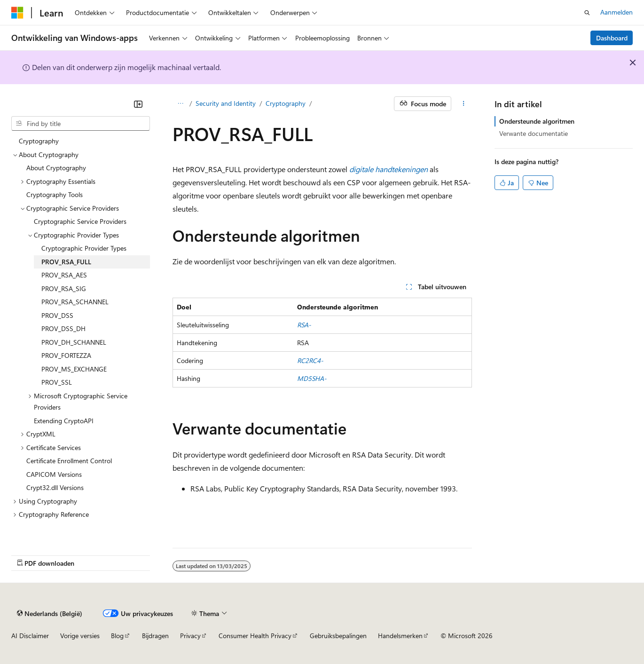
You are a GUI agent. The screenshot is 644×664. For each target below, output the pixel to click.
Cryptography (286, 103)
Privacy (190, 636)
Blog (117, 636)
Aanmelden (617, 12)
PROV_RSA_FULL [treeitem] (66, 262)
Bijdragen (155, 636)
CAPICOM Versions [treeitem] (54, 474)
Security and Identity (226, 103)
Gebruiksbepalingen (338, 636)
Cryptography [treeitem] (39, 141)
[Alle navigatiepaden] (181, 104)
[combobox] (81, 124)
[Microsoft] (17, 13)
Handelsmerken (400, 636)
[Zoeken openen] (587, 13)
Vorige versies (80, 636)
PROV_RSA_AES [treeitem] (64, 275)
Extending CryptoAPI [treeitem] (64, 421)
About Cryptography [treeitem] (56, 168)
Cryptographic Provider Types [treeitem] (84, 248)
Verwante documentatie (534, 133)
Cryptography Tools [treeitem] (55, 194)
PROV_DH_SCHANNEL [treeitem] (74, 342)
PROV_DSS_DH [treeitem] (63, 328)
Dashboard (612, 38)
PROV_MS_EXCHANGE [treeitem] (74, 369)
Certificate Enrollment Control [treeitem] (69, 461)
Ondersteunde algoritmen (537, 121)
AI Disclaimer (30, 636)
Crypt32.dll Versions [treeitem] (55, 487)
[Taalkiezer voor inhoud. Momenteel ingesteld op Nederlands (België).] (50, 613)
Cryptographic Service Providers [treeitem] (80, 221)
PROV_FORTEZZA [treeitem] (66, 355)
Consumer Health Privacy (255, 636)
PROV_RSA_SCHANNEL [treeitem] (75, 302)
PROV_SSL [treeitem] (57, 382)
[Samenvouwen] (138, 104)
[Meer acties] (463, 104)
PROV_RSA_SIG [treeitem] (64, 289)
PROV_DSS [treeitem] (57, 315)
